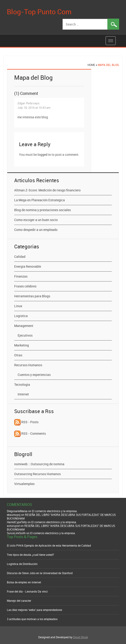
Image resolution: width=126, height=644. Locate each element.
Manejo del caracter (19, 601)
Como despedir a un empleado (36, 230)
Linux (18, 306)
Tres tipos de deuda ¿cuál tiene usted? (30, 555)
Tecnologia (22, 384)
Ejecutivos (25, 335)
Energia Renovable (28, 266)
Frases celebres (25, 286)
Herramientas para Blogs (32, 296)
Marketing (22, 345)
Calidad (20, 257)
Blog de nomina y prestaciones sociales (42, 210)
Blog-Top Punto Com (39, 12)
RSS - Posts (26, 422)
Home (91, 65)
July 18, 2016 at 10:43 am (34, 108)
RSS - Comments (30, 433)
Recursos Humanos (28, 365)
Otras (18, 355)
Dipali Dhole (81, 637)
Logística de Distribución (22, 564)
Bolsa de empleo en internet (24, 582)
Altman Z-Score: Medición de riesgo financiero (47, 190)
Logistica (21, 316)
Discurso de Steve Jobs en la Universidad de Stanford (40, 573)
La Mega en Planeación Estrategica (40, 200)
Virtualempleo (24, 484)
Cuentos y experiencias (34, 375)
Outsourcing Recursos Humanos (37, 474)
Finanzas (21, 276)
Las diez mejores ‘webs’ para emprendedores (34, 610)
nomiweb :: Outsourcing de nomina (39, 464)
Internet (23, 394)
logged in (44, 155)
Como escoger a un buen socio (36, 220)
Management (24, 326)
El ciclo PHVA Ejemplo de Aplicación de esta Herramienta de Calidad (49, 545)
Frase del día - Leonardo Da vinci (27, 591)
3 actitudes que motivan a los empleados (32, 619)
